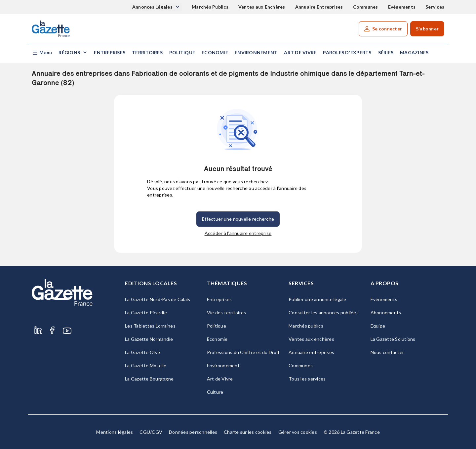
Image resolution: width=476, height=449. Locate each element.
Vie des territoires (227, 313)
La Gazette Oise (142, 352)
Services (435, 7)
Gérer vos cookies (298, 432)
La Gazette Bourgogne (149, 379)
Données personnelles (193, 432)
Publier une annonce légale (317, 299)
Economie (215, 52)
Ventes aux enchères (311, 339)
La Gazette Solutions (393, 339)
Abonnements (386, 313)
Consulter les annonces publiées (324, 313)
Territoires (147, 52)
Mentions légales (115, 432)
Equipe (378, 326)
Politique (182, 52)
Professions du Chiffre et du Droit (243, 352)
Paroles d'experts (347, 52)
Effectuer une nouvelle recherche (238, 219)
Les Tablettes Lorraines (150, 326)
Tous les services (307, 379)
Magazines (414, 52)
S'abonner (427, 29)
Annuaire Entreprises (319, 7)
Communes (366, 7)
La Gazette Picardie (146, 313)
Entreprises (110, 52)
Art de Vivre (300, 52)
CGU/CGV (151, 432)
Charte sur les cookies (248, 432)
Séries (386, 52)
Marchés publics (306, 326)
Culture (215, 392)
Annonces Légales (153, 7)
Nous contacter (387, 352)
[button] (42, 53)
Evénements (402, 7)
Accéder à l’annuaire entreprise (238, 233)
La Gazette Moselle (146, 365)
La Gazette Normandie (149, 339)
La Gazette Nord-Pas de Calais (158, 299)
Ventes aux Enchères (262, 7)
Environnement (256, 52)
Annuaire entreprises (311, 352)
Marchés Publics (210, 7)
